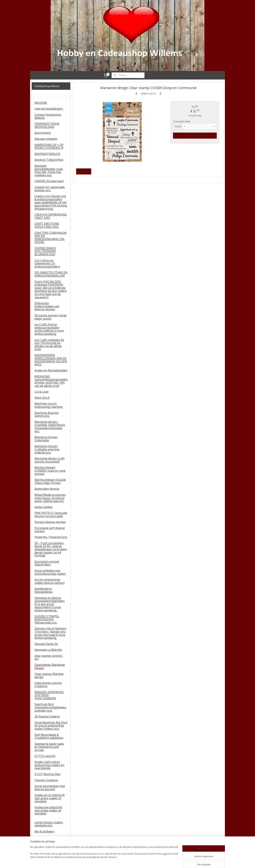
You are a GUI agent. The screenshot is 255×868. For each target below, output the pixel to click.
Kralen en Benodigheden (51, 370)
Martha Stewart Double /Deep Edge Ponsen (50, 481)
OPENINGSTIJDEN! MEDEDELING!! (47, 125)
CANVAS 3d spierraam (49, 181)
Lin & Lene (42, 392)
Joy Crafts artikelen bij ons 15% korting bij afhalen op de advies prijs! (49, 345)
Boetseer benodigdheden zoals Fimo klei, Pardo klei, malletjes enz (49, 170)
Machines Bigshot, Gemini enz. (47, 414)
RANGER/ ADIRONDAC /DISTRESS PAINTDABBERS (49, 695)
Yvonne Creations (46, 780)
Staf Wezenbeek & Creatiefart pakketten (49, 736)
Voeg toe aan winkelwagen (195, 135)
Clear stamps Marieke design (49, 675)
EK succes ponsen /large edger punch (51, 317)
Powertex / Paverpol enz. (51, 537)
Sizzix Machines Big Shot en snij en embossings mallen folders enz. (51, 726)
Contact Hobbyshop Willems (48, 116)
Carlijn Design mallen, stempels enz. (49, 824)
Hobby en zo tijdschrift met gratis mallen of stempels (50, 798)
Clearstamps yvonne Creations (48, 684)
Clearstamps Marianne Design (50, 666)
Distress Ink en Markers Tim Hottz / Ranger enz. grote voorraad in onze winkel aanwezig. (51, 633)
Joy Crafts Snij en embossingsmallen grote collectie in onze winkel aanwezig (49, 329)
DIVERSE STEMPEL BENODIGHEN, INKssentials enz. (47, 619)
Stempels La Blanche (48, 650)
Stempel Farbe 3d (46, 644)
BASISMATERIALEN (47, 154)
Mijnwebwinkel (168, 862)
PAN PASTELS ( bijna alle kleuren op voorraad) (51, 514)
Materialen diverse (47, 489)
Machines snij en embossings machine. (49, 405)
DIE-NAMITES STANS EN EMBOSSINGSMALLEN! (51, 274)
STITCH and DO (45, 756)
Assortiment (43, 133)
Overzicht (84, 171)
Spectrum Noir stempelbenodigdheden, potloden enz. (51, 707)
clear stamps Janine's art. (49, 657)
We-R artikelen (44, 831)
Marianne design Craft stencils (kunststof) (49, 460)
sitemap (116, 862)
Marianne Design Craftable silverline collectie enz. (47, 449)
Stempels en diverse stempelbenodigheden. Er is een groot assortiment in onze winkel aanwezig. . (50, 604)
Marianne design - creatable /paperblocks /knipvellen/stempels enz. (50, 427)
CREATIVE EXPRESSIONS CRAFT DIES (51, 216)
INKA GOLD (42, 398)
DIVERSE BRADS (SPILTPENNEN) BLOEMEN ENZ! (45, 251)
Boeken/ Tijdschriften (49, 160)
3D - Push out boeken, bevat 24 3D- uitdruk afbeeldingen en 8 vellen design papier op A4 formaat (51, 549)
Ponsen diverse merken (50, 522)
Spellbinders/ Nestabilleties (44, 590)
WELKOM (41, 103)
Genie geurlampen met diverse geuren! (50, 788)
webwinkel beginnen (137, 862)
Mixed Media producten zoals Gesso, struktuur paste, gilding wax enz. (50, 498)
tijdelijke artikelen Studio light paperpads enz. (51, 845)
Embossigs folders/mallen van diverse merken (47, 306)
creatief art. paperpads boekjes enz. (50, 189)
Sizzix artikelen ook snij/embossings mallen (50, 572)
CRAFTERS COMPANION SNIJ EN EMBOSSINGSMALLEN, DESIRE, (51, 238)
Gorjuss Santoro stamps (51, 837)
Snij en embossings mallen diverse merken (50, 581)
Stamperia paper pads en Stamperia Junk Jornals (49, 747)
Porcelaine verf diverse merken (50, 530)
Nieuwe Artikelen (46, 139)
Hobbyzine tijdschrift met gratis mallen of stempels (48, 810)
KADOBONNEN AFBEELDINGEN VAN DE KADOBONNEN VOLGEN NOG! (51, 360)
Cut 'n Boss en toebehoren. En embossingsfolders (47, 263)
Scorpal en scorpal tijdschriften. (47, 563)
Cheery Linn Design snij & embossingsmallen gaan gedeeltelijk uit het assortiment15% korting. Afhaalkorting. (51, 202)
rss (124, 862)
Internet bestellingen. (49, 109)
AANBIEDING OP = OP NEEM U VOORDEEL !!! (49, 146)
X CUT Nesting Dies (48, 774)
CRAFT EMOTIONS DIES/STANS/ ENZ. (47, 225)
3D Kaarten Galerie (47, 716)
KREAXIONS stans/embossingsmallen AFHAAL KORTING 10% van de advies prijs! (51, 381)
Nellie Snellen (44, 507)
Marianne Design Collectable (46, 439)
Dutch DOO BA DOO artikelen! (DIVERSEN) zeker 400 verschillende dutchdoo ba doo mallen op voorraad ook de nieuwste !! (51, 289)
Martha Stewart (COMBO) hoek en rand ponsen (50, 471)
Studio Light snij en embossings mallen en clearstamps (49, 765)
